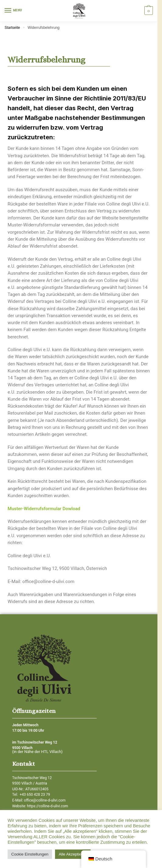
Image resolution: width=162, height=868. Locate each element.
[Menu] (14, 11)
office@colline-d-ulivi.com (45, 800)
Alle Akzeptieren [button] (73, 854)
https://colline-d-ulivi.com (48, 806)
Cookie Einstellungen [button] (30, 854)
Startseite (12, 28)
